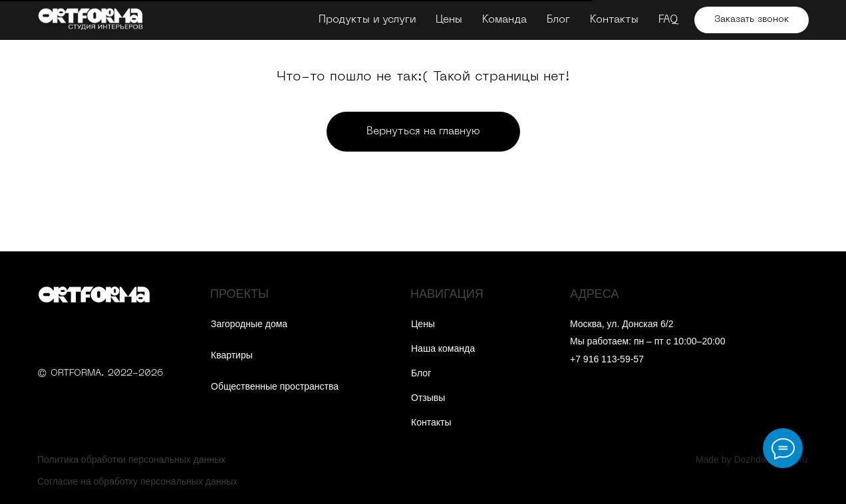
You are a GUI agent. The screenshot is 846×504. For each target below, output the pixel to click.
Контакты (614, 20)
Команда (504, 20)
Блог (558, 20)
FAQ (668, 20)
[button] (752, 20)
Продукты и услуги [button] (367, 20)
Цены (449, 20)
